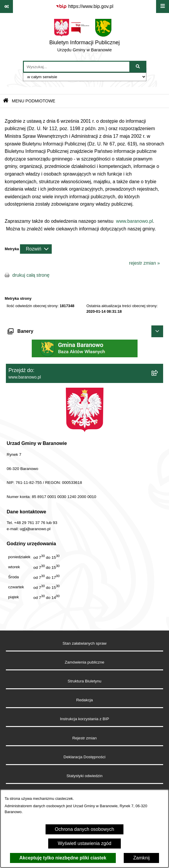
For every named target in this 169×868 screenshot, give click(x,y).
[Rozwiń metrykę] (36, 249)
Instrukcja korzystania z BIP (84, 719)
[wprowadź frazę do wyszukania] (77, 67)
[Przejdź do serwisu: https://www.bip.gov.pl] (84, 6)
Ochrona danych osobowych (85, 829)
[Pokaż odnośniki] (6, 6)
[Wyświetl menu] (163, 6)
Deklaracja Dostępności (84, 757)
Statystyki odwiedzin (84, 776)
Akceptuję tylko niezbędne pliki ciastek (63, 858)
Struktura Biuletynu (84, 681)
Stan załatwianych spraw (85, 643)
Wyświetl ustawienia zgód (84, 843)
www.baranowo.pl (134, 221)
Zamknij (141, 858)
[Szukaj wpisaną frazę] (138, 67)
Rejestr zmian (84, 738)
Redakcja (84, 700)
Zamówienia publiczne (84, 662)
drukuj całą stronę (31, 275)
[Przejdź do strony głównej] (85, 37)
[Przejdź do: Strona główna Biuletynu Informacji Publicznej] (6, 101)
